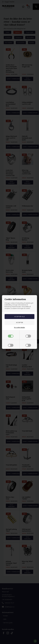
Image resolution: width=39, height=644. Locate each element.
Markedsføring (28, 335)
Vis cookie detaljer (19, 327)
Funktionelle (11, 344)
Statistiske (28, 344)
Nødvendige (11, 335)
